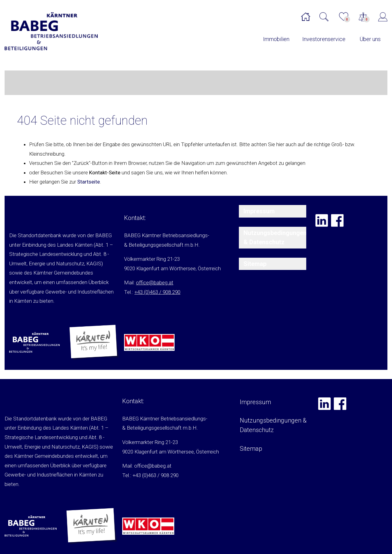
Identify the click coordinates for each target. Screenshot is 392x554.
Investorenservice (324, 39)
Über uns (370, 39)
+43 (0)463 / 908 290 (157, 292)
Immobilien (276, 39)
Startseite (89, 182)
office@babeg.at (155, 283)
